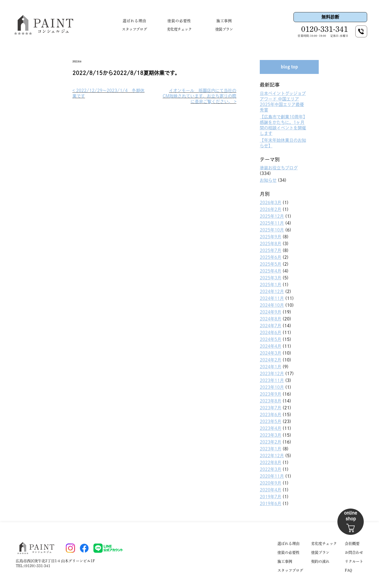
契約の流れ (320, 561)
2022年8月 (271, 463)
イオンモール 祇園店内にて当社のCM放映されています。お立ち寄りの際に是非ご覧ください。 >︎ (200, 96)
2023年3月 (271, 435)
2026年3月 (271, 203)
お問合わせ (354, 552)
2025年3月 (271, 278)
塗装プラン (224, 29)
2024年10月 (272, 305)
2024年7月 (271, 326)
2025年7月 (271, 250)
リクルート (354, 561)
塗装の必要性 (179, 21)
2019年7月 (271, 497)
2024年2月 (271, 360)
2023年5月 (271, 421)
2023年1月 (271, 449)
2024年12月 (272, 292)
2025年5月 (271, 264)
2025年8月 (271, 244)
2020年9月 (271, 483)
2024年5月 (271, 339)
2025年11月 (272, 223)
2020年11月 (272, 476)
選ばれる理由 (134, 21)
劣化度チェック (179, 29)
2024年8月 (271, 319)
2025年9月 (271, 237)
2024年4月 (271, 346)
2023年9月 (271, 394)
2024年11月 (272, 298)
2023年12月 (272, 374)
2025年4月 (271, 271)
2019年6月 (271, 504)
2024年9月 (271, 312)
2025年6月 (271, 257)
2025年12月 (272, 216)
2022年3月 (271, 469)
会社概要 (352, 544)
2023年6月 (271, 415)
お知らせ (268, 180)
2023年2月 (271, 442)
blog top (289, 67)
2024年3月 (271, 353)
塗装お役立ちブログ (279, 168)
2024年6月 (271, 333)
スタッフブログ (134, 29)
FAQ (348, 570)
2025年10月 (272, 230)
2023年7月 (271, 408)
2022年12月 (272, 456)
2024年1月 (271, 367)
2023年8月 (271, 401)
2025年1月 (271, 285)
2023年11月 (272, 380)
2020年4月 (271, 490)
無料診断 (330, 17)
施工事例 (224, 21)
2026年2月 (271, 209)
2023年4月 (271, 428)
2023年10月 (272, 387)
